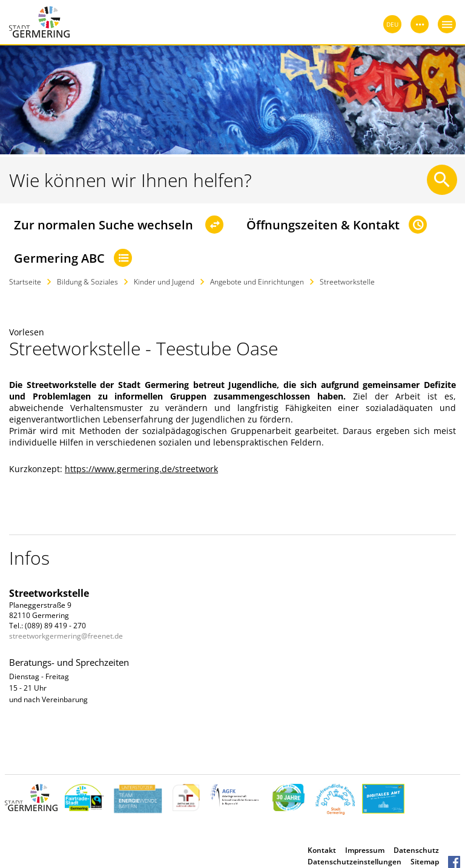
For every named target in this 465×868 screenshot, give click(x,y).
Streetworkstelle (347, 282)
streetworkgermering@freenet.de (66, 636)
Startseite (25, 282)
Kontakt (322, 850)
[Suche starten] (442, 180)
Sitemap (425, 862)
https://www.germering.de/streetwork (141, 469)
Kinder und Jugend (164, 282)
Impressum (365, 850)
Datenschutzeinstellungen (355, 862)
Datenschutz (416, 850)
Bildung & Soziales (87, 282)
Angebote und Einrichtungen (257, 282)
